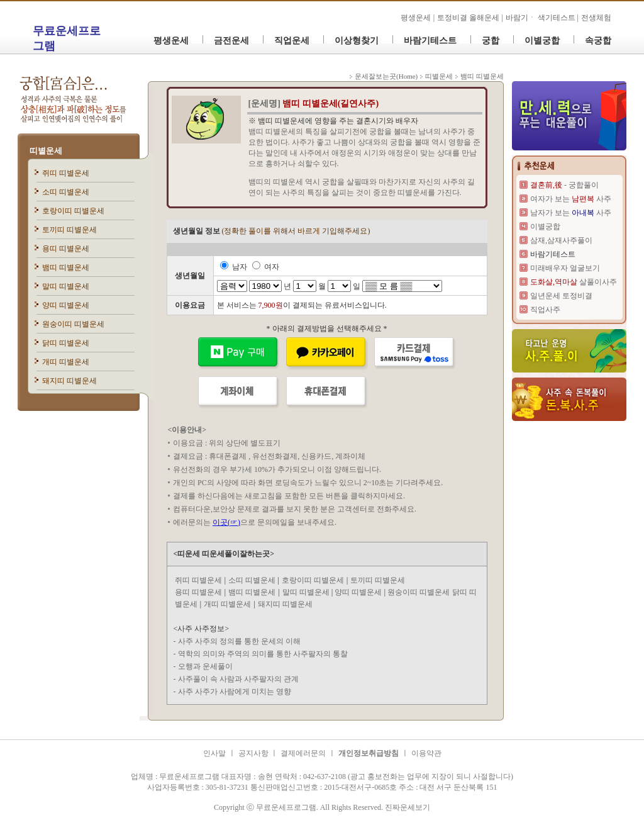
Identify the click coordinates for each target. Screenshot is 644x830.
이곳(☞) (226, 522)
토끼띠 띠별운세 (69, 230)
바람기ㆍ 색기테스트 (541, 18)
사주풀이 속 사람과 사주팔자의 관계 (238, 679)
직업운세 (292, 41)
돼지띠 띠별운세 (69, 381)
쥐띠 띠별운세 (66, 173)
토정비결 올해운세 (469, 18)
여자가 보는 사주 (571, 199)
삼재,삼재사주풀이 (561, 240)
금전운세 (231, 41)
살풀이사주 (574, 282)
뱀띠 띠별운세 (66, 267)
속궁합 (598, 41)
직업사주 (545, 310)
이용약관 (426, 753)
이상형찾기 (357, 41)
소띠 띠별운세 (66, 192)
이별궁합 (542, 41)
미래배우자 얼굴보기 (565, 268)
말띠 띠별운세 (66, 286)
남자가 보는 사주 (571, 213)
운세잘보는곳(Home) (386, 76)
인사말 (214, 753)
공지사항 (254, 753)
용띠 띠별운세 (66, 249)
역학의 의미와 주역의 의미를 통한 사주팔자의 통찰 (263, 654)
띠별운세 (46, 151)
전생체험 (596, 18)
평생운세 (416, 18)
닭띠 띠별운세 (66, 343)
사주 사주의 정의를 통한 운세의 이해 (239, 641)
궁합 (491, 41)
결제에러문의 (303, 753)
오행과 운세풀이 (205, 666)
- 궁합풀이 (564, 185)
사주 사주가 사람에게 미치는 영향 (235, 692)
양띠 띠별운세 (66, 305)
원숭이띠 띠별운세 (73, 324)
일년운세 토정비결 (561, 296)
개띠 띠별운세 (66, 362)
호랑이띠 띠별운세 (73, 211)
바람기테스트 (430, 41)
